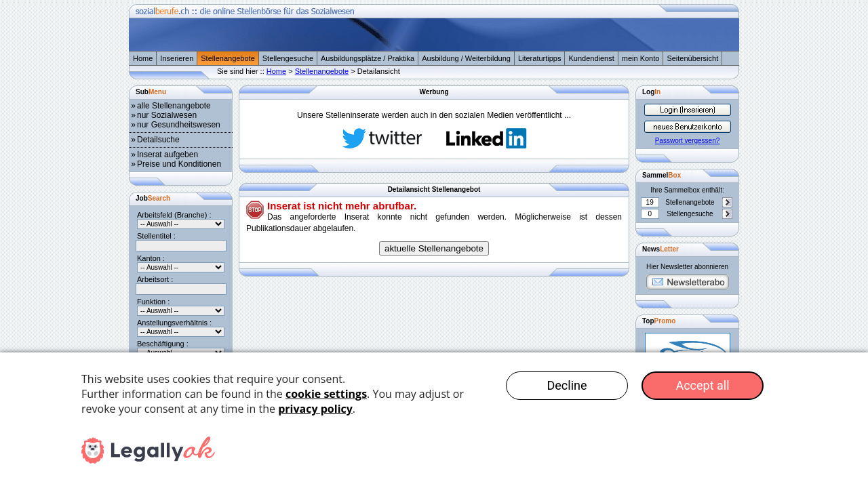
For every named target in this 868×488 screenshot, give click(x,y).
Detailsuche (158, 140)
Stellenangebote (228, 58)
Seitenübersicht (692, 58)
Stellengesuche (288, 58)
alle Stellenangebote (174, 106)
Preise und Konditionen (179, 164)
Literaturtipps (540, 58)
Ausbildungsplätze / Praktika (368, 58)
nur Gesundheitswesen (179, 125)
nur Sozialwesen (167, 115)
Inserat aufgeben (167, 155)
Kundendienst (591, 58)
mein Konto (641, 58)
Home (143, 58)
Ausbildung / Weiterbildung (466, 58)
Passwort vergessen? (688, 141)
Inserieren (177, 58)
